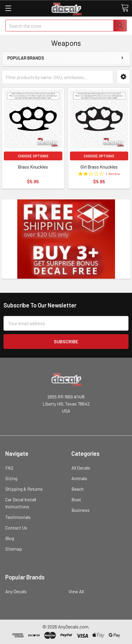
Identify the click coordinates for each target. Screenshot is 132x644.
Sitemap (14, 549)
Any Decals (16, 591)
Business (80, 510)
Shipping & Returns (24, 489)
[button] (123, 77)
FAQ (9, 468)
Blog (10, 538)
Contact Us (16, 528)
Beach (78, 489)
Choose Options (33, 156)
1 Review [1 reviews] (113, 174)
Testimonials (18, 517)
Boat (76, 499)
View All (76, 591)
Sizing (11, 478)
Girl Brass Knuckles (99, 167)
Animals (79, 478)
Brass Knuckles (33, 167)
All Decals (81, 468)
